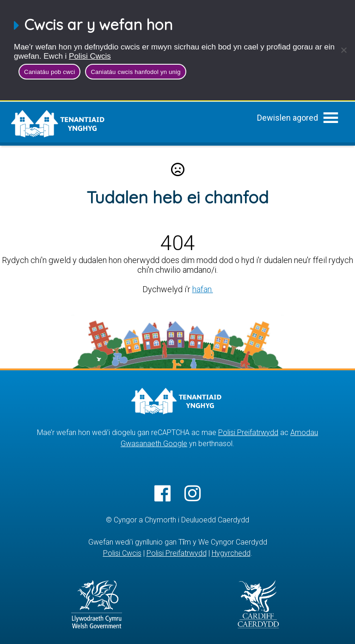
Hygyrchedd (231, 553)
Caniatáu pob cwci (49, 72)
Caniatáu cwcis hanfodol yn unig (135, 72)
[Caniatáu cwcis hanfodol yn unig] (343, 50)
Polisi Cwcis (90, 56)
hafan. (203, 289)
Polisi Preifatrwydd (248, 432)
